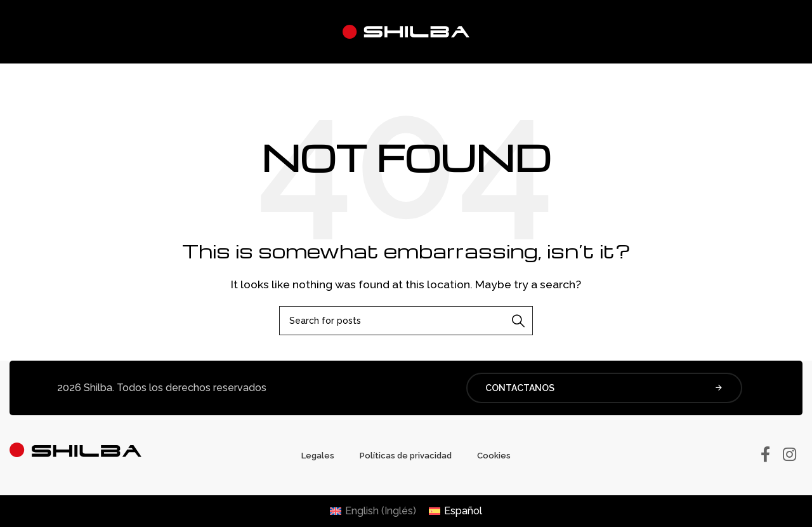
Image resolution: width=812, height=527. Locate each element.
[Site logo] (406, 31)
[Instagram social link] (789, 455)
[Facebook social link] (765, 455)
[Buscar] (406, 321)
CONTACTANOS (604, 388)
